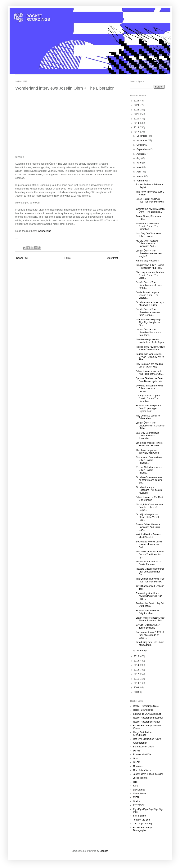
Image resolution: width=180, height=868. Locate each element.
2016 (137, 656)
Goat (136, 759)
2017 (137, 132)
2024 (137, 101)
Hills (135, 782)
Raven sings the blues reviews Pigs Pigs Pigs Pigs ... (149, 596)
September (142, 149)
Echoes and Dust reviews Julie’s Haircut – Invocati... (149, 460)
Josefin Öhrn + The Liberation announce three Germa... (148, 312)
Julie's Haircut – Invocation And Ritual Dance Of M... (150, 373)
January (141, 651)
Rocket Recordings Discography (143, 829)
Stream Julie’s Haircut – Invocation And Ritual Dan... (148, 527)
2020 (137, 119)
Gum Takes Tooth (142, 770)
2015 (137, 661)
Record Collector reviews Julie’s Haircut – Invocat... (149, 470)
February (141, 181)
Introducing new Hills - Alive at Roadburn (150, 643)
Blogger (104, 851)
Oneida (137, 801)
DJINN (136, 751)
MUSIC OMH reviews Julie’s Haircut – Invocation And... (147, 244)
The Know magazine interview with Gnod (147, 452)
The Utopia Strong (142, 824)
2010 (137, 683)
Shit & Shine (139, 816)
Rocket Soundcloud (143, 710)
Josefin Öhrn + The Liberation (148, 774)
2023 (137, 105)
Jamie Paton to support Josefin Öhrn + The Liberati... (148, 295)
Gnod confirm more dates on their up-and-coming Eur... (149, 480)
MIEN (136, 797)
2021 (137, 114)
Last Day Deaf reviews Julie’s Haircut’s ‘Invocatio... (147, 436)
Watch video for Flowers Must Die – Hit (148, 536)
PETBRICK (139, 805)
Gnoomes (138, 766)
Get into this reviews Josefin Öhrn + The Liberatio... (150, 210)
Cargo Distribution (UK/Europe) (142, 734)
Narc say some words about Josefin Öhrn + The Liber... (150, 275)
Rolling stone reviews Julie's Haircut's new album (150, 348)
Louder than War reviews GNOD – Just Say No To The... (150, 357)
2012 (137, 674)
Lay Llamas (139, 790)
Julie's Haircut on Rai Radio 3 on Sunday (150, 499)
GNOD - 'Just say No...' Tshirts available (148, 626)
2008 (137, 692)
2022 (137, 110)
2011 (137, 679)
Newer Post (22, 258)
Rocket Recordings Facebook (148, 718)
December (142, 136)
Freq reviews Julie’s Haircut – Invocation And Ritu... (150, 266)
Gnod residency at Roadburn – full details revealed (149, 490)
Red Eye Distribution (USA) (147, 739)
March (140, 176)
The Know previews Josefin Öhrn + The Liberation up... (150, 554)
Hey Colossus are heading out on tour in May (149, 365)
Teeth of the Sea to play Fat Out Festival (150, 605)
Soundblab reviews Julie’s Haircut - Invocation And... (149, 544)
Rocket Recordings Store (146, 706)
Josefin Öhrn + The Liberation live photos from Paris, (148, 332)
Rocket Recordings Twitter (146, 722)
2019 (137, 123)
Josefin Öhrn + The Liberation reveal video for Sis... (149, 285)
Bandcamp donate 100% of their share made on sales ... (150, 635)
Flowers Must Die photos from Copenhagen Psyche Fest (149, 408)
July (139, 158)
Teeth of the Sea (141, 820)
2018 (137, 127)
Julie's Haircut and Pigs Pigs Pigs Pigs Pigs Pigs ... (150, 202)
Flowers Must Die (142, 754)
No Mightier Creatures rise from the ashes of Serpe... (149, 507)
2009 (137, 688)
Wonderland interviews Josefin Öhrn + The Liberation (148, 226)
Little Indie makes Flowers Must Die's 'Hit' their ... (149, 444)
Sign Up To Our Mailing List (147, 714)
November (142, 140)
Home (68, 258)
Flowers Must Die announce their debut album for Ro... (150, 572)
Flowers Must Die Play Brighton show (147, 612)
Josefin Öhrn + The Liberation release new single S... (149, 254)
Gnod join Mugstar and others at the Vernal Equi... (148, 517)
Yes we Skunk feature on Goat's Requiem (149, 563)
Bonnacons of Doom (144, 747)
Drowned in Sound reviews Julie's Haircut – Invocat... (150, 388)
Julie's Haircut (140, 778)
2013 (137, 670)
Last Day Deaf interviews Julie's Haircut (149, 235)
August (140, 154)
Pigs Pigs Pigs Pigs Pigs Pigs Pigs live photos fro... (148, 322)
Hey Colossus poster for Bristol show (148, 417)
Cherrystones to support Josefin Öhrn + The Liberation (148, 398)
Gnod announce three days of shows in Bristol (150, 304)
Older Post (112, 258)
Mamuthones (140, 794)
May (139, 167)
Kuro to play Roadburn (147, 261)
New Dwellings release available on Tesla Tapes (150, 341)
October (141, 145)
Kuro (135, 786)
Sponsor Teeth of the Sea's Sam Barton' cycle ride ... (150, 380)
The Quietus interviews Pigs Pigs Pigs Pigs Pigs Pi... (150, 580)
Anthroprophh (140, 743)
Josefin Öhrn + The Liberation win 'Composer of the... (150, 426)
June (139, 163)
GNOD (137, 762)
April (139, 172)
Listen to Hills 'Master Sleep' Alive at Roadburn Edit (150, 619)
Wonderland (45, 231)
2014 (137, 665)
